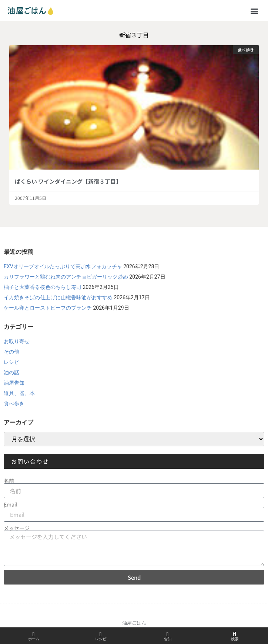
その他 (11, 352)
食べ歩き (14, 403)
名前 (9, 481)
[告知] (168, 634)
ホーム (34, 639)
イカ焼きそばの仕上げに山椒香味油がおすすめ (58, 297)
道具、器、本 (19, 393)
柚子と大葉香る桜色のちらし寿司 (43, 287)
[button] (254, 11)
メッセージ (17, 528)
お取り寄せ (17, 341)
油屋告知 (14, 383)
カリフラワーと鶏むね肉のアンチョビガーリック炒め (66, 277)
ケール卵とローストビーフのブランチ (48, 308)
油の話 (11, 372)
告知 (168, 639)
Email (11, 504)
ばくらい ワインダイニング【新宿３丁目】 (68, 181)
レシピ (11, 362)
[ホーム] (34, 634)
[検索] (235, 634)
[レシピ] (101, 634)
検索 (235, 639)
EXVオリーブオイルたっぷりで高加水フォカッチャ (63, 266)
